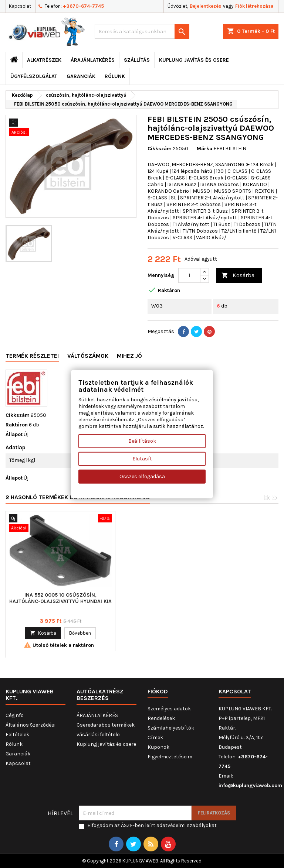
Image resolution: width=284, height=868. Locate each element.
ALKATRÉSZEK (44, 60)
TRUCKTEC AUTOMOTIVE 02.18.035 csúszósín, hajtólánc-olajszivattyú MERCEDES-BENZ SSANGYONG (60, 601)
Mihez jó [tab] (129, 356)
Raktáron (17, 425)
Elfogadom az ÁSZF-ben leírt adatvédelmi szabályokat (152, 825)
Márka (204, 149)
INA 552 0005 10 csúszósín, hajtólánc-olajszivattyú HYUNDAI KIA (170, 598)
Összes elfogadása (142, 476)
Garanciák (81, 76)
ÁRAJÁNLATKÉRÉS (93, 60)
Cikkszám (160, 149)
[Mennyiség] (189, 275)
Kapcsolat (20, 6)
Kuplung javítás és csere (194, 60)
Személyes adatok (169, 709)
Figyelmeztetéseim (170, 757)
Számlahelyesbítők (171, 728)
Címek (155, 737)
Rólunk (115, 76)
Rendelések (161, 718)
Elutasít (142, 459)
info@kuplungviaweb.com (250, 785)
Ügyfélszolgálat (34, 76)
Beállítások (142, 441)
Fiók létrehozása (254, 6)
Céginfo (15, 715)
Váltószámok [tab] (88, 356)
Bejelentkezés (205, 6)
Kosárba (238, 276)
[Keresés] (142, 31)
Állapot (14, 434)
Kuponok (158, 747)
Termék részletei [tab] (32, 356)
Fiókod (158, 691)
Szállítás (137, 60)
